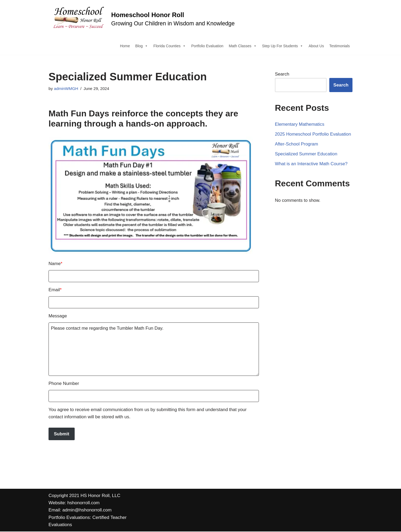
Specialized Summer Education (306, 154)
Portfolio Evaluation (207, 46)
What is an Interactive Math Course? (312, 164)
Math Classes (243, 46)
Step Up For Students (283, 46)
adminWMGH (66, 89)
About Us (316, 46)
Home (125, 46)
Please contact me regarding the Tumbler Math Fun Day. (154, 349)
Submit (62, 434)
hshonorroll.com (84, 503)
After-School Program (297, 145)
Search (282, 74)
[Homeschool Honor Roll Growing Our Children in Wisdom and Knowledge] (142, 19)
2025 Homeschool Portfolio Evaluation (313, 135)
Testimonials (340, 46)
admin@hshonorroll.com (87, 511)
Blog (142, 46)
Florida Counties (170, 46)
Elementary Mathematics (300, 125)
